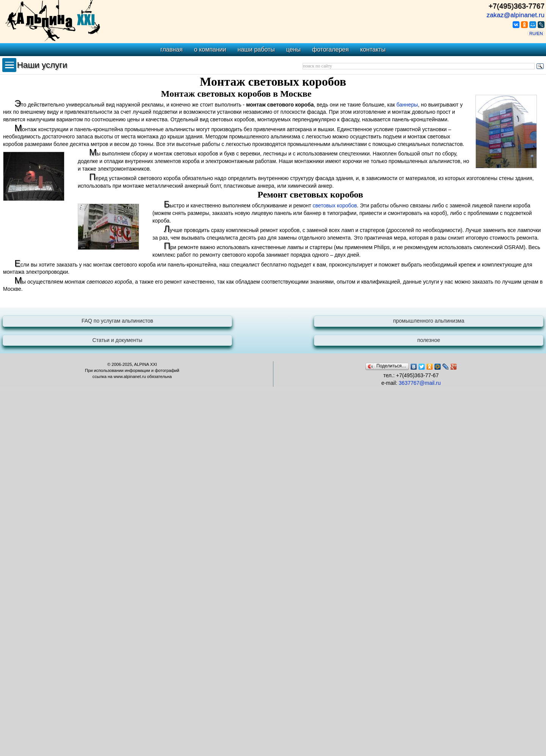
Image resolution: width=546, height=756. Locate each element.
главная (172, 49)
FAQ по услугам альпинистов (117, 321)
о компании (210, 49)
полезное (428, 340)
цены (293, 49)
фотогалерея (330, 49)
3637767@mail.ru (420, 383)
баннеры (407, 105)
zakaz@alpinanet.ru (515, 15)
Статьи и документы (118, 340)
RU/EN (536, 33)
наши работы (256, 49)
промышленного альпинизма (429, 321)
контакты (373, 49)
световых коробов (335, 205)
